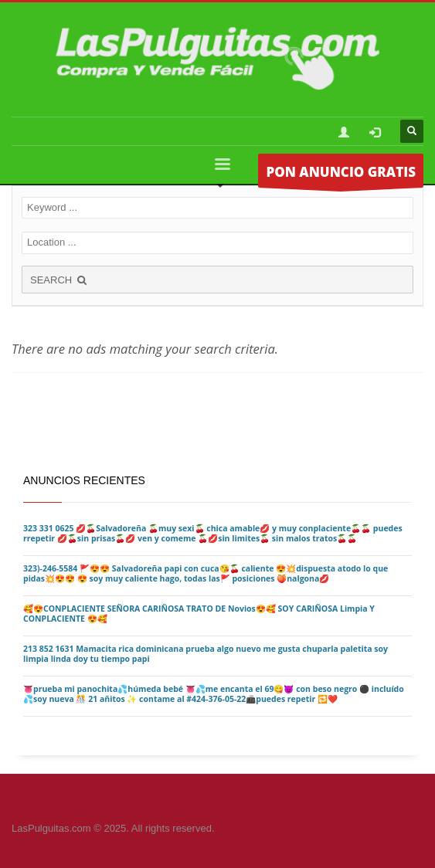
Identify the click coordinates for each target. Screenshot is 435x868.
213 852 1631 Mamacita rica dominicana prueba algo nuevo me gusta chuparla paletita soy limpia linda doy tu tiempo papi (206, 654)
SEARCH (59, 280)
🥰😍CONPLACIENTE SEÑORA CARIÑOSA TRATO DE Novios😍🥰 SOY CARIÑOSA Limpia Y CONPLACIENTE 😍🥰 (199, 614)
